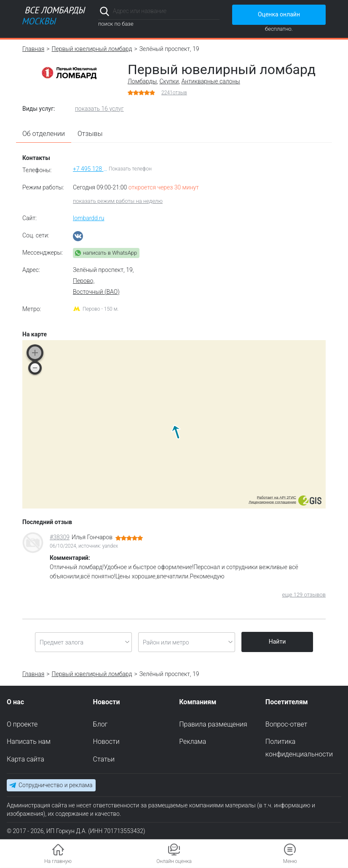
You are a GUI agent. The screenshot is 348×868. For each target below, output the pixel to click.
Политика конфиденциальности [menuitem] (299, 748)
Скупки (169, 81)
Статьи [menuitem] (104, 760)
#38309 (60, 537)
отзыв (174, 93)
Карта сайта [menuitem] (25, 760)
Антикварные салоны (211, 81)
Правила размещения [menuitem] (213, 724)
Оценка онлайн (279, 14)
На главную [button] (58, 861)
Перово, (84, 281)
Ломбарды (142, 81)
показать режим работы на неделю (118, 201)
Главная (33, 49)
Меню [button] (290, 861)
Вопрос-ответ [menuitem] (286, 724)
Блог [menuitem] (100, 724)
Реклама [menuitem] (193, 742)
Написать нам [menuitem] (29, 742)
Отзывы (90, 134)
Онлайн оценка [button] (174, 861)
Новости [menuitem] (106, 742)
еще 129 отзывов (304, 595)
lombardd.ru (89, 218)
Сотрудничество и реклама (55, 785)
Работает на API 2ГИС (277, 498)
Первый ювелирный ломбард (92, 49)
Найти (277, 642)
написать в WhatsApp (110, 253)
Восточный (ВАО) (96, 292)
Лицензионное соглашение (272, 502)
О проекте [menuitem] (22, 724)
